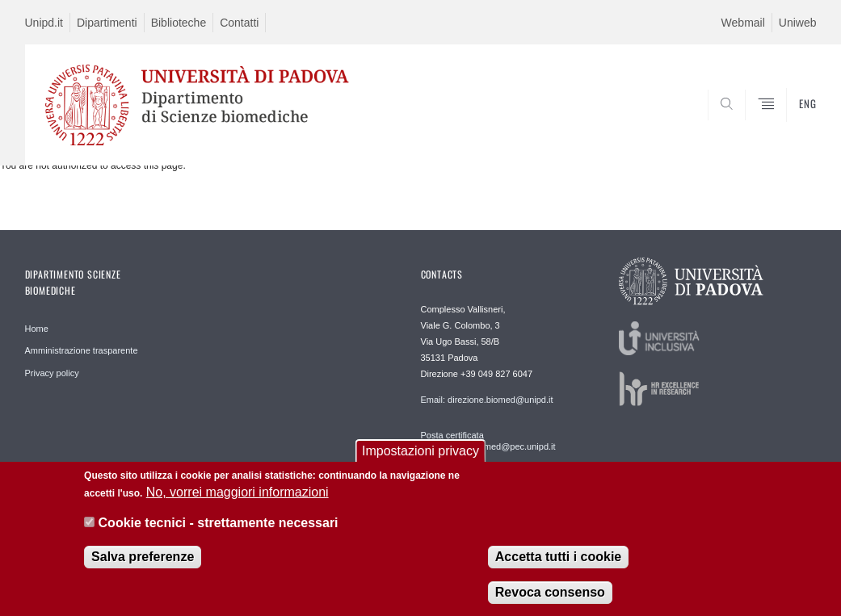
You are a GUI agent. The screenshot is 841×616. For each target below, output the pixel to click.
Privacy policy (52, 373)
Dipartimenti (107, 23)
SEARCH (749, 127)
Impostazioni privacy (420, 456)
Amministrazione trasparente (82, 350)
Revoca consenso (550, 597)
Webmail (743, 23)
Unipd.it (44, 23)
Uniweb (798, 23)
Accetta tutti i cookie (558, 562)
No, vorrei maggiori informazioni (238, 497)
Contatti (239, 23)
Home (37, 329)
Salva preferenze (143, 562)
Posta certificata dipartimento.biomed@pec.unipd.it (488, 441)
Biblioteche (179, 23)
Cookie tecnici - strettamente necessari (219, 528)
